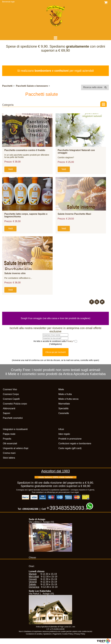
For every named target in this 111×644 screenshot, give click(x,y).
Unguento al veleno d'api (16, 448)
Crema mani (9, 453)
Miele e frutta (65, 394)
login (13, 2)
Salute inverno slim (15, 273)
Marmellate (64, 404)
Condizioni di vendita (34, 634)
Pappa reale (9, 434)
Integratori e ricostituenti (15, 429)
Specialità (63, 408)
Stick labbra (9, 458)
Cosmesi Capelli (11, 399)
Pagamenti (57, 634)
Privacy (70, 341)
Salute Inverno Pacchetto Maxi (74, 214)
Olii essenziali (10, 443)
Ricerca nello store (95, 87)
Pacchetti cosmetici (13, 418)
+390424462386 (30, 509)
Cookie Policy (68, 634)
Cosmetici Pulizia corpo (15, 404)
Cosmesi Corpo (11, 394)
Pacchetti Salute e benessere (32, 86)
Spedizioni (47, 634)
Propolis (7, 439)
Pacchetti (7, 86)
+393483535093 (65, 508)
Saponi (7, 413)
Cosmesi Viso (10, 389)
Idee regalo (64, 434)
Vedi (10, 169)
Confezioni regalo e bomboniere (75, 443)
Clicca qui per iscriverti (55, 352)
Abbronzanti (9, 408)
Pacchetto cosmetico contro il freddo (25, 150)
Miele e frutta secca (68, 399)
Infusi (61, 429)
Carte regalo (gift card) (70, 448)
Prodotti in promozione (70, 439)
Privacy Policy (80, 634)
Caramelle (64, 413)
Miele (61, 389)
